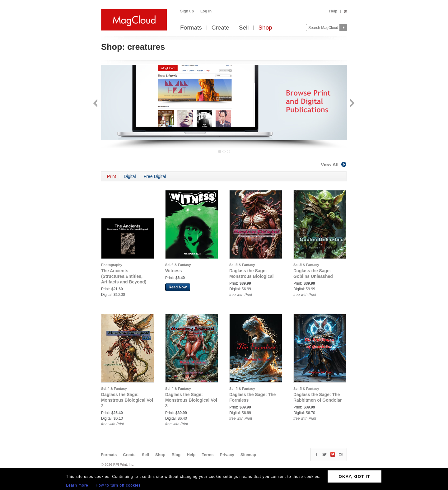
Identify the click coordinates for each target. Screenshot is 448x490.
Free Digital (155, 176)
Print (112, 176)
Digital (130, 176)
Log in (206, 11)
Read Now (178, 287)
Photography (112, 265)
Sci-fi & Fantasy (178, 265)
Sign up (187, 11)
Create (220, 28)
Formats (191, 28)
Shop (265, 28)
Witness (174, 271)
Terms (208, 455)
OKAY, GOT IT (355, 476)
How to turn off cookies (118, 485)
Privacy (227, 455)
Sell (244, 28)
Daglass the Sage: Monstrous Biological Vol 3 (191, 400)
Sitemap (248, 455)
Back (96, 104)
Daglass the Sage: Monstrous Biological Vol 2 (127, 400)
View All (334, 164)
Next (352, 104)
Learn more (77, 485)
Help (333, 11)
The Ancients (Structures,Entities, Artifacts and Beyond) (124, 276)
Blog (176, 455)
